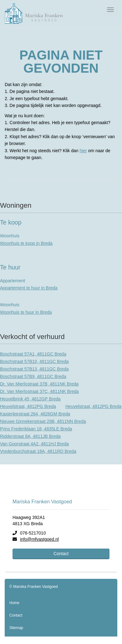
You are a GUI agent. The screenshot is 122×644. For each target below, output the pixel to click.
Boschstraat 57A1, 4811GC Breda (33, 354)
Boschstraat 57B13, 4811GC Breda (34, 369)
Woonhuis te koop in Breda (26, 243)
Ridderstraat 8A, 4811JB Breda (30, 436)
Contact (61, 554)
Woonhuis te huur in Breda (26, 312)
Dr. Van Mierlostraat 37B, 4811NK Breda (39, 384)
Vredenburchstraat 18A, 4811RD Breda (38, 451)
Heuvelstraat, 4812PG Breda (28, 406)
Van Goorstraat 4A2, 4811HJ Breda (34, 444)
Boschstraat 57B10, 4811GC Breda (34, 361)
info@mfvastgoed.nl (39, 539)
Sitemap (16, 628)
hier (83, 151)
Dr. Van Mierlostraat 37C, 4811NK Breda (39, 391)
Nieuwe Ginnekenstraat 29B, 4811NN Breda (43, 421)
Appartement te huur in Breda (29, 288)
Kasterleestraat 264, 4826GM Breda (35, 414)
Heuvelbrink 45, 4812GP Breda (30, 399)
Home (14, 603)
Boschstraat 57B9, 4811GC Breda (33, 376)
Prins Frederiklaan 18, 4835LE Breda (36, 429)
